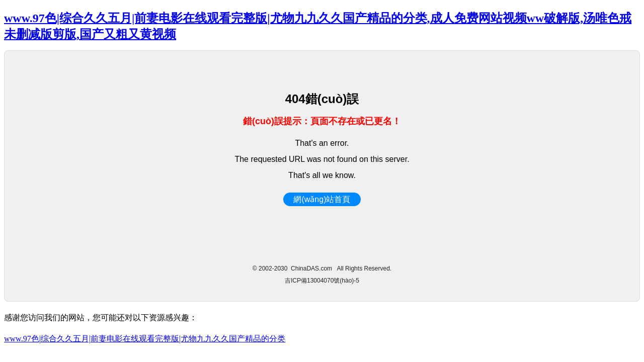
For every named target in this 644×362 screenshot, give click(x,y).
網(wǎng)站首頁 (322, 199)
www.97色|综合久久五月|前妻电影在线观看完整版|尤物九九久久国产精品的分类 (145, 339)
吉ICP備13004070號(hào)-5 (322, 281)
